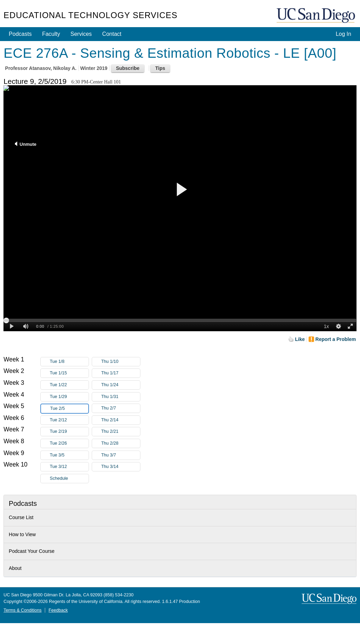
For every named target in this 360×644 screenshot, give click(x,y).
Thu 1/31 (121, 397)
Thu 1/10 (121, 362)
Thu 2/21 (121, 432)
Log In (343, 34)
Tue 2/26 (69, 443)
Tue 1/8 (69, 362)
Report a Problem (336, 339)
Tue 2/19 (69, 432)
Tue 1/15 (69, 373)
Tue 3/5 (69, 455)
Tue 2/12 (69, 420)
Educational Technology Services (90, 15)
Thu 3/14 (121, 467)
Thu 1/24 (121, 385)
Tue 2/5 (69, 409)
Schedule (59, 478)
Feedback (58, 610)
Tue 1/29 (69, 397)
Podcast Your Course (32, 551)
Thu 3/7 (121, 455)
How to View (22, 534)
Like (300, 339)
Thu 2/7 (121, 408)
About (15, 568)
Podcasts (20, 34)
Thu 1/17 (121, 373)
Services (81, 34)
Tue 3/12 (69, 467)
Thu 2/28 (121, 443)
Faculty (51, 34)
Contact (112, 34)
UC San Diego (317, 16)
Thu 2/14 (121, 420)
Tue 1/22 (69, 385)
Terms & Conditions (22, 610)
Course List (21, 517)
